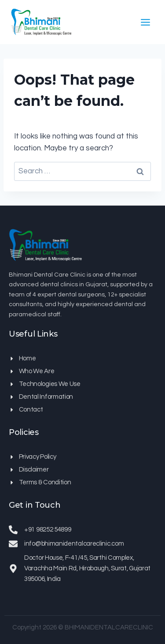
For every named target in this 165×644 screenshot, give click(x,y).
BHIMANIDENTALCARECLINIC (109, 627)
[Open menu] (145, 22)
